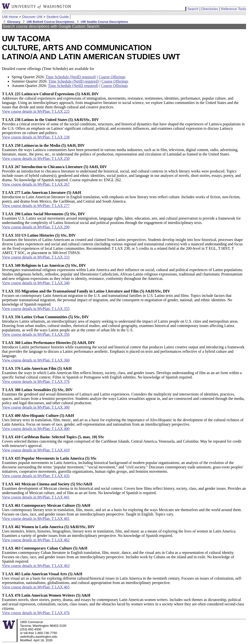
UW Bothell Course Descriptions (48, 22)
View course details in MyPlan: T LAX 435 (36, 476)
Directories (210, 9)
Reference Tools (233, 9)
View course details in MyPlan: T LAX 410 (36, 450)
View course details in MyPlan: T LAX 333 (36, 257)
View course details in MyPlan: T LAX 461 (36, 519)
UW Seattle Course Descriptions (102, 22)
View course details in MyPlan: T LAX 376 (36, 382)
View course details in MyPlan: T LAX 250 (36, 159)
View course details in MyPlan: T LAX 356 (36, 334)
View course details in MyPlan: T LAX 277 (36, 206)
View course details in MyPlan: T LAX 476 (36, 613)
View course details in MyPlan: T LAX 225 (36, 111)
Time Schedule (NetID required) (71, 77)
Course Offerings (112, 77)
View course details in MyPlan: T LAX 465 (36, 587)
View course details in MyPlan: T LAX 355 (36, 309)
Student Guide (58, 17)
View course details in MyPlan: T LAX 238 (36, 137)
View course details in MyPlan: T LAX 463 (36, 566)
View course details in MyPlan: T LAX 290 (36, 227)
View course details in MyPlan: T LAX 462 (36, 540)
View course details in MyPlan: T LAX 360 (36, 360)
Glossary (11, 22)
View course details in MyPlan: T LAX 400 (36, 429)
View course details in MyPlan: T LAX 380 (36, 407)
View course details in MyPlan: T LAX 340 (36, 283)
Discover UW (32, 17)
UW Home (10, 17)
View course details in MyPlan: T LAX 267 (36, 184)
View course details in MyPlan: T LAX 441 (36, 497)
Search (193, 9)
